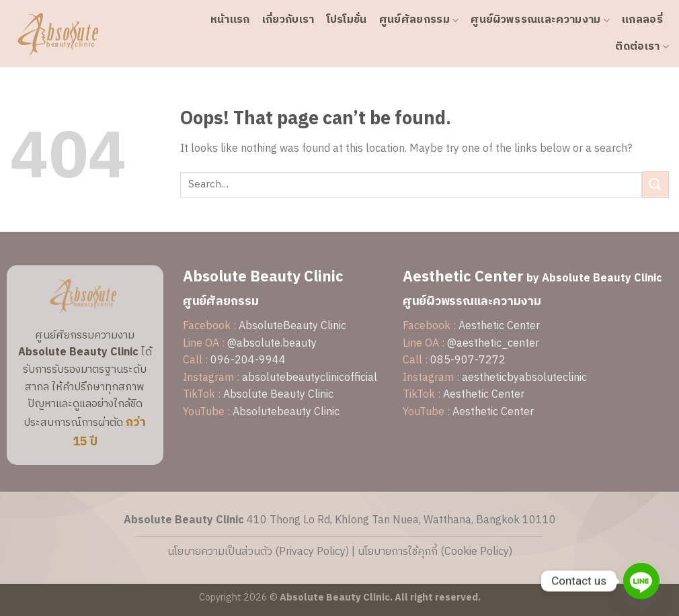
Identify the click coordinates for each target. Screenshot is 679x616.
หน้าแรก (230, 20)
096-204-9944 (248, 360)
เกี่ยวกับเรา (288, 20)
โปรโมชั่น (347, 20)
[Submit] (655, 184)
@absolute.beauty (272, 344)
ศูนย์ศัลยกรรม (419, 20)
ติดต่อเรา (642, 47)
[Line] (641, 581)
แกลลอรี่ (642, 20)
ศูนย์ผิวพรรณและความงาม (540, 20)
